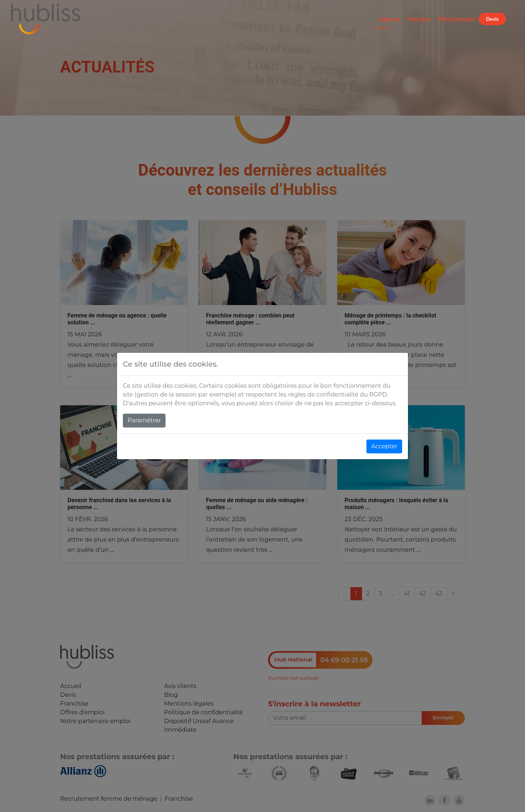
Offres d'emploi (457, 19)
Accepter (384, 446)
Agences (390, 19)
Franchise (419, 19)
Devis (492, 19)
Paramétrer (144, 420)
